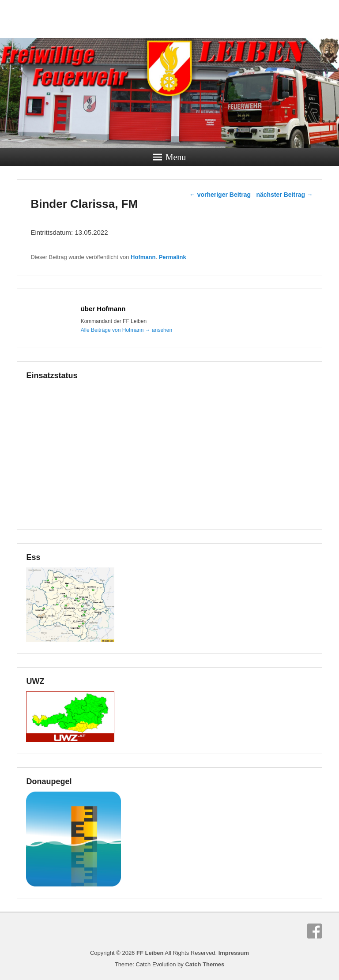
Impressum (234, 953)
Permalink (173, 257)
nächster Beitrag (284, 195)
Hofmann (143, 257)
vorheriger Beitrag (220, 195)
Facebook (315, 931)
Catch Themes (205, 964)
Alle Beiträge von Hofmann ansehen (126, 330)
